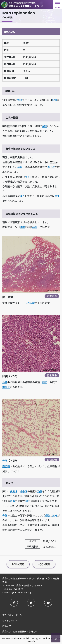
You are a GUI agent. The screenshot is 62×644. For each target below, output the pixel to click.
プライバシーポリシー (13, 615)
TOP (56, 638)
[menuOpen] (57, 4)
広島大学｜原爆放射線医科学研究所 (20, 631)
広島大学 (7, 626)
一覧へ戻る (44, 564)
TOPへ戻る (18, 564)
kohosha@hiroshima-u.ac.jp (17, 592)
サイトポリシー (10, 621)
